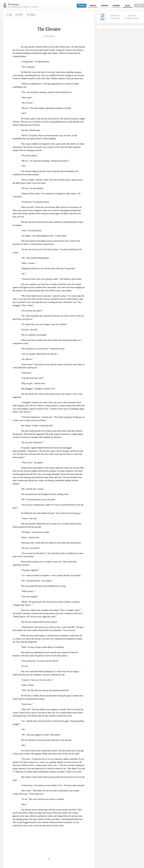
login (139, 6)
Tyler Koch (50, 36)
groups (105, 6)
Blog (128, 6)
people (93, 6)
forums (116, 6)
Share (32, 15)
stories (82, 6)
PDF (20, 15)
